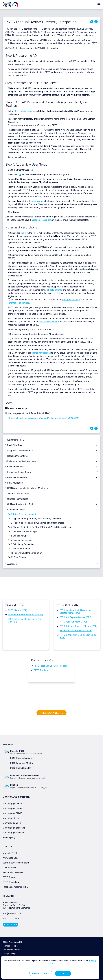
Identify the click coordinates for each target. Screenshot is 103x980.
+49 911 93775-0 (11, 919)
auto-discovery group (49, 322)
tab (31, 170)
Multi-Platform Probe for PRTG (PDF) (25, 615)
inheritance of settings (19, 303)
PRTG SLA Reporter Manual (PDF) (76, 617)
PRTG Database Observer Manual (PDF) (78, 626)
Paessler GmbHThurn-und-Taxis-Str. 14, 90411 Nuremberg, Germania (16, 905)
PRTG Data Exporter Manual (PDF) (76, 631)
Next (96, 22)
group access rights (42, 220)
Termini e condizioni (11, 946)
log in (24, 233)
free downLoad (51, 713)
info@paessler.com (12, 913)
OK (63, 973)
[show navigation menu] (99, 4)
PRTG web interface (23, 111)
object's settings (55, 290)
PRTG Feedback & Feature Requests (51, 666)
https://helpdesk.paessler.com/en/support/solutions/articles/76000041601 (44, 418)
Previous (92, 22)
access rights (38, 201)
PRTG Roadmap (41, 670)
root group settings (71, 300)
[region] (50, 967)
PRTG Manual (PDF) (18, 610)
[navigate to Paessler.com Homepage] (10, 4)
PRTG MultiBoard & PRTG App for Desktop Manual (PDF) (75, 612)
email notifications (42, 353)
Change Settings (10, 954)
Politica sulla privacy (11, 950)
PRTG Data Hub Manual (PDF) (74, 622)
